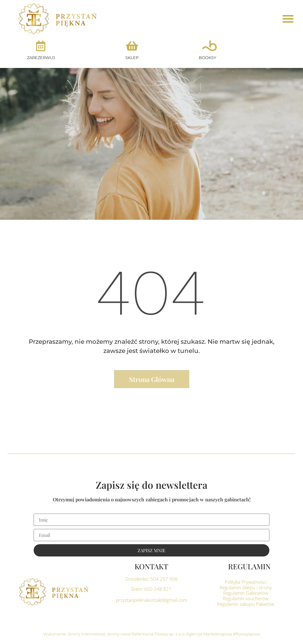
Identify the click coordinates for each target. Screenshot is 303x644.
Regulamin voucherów (246, 598)
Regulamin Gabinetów (246, 593)
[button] (288, 19)
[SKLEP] (132, 46)
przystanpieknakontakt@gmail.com (151, 600)
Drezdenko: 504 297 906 (151, 579)
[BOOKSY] (207, 46)
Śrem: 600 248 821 (151, 589)
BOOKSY (207, 58)
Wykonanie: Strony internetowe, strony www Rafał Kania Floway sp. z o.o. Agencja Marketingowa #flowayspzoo (152, 634)
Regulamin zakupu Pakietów (246, 604)
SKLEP (132, 58)
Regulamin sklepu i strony (246, 587)
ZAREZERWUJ (41, 58)
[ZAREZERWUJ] (41, 46)
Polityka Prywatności (246, 582)
